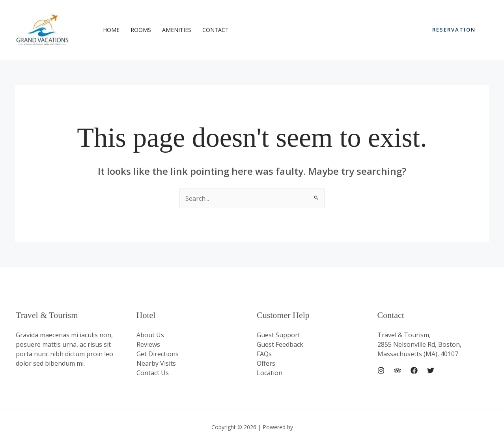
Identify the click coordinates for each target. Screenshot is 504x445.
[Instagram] (381, 370)
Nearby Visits (156, 363)
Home (111, 30)
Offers (266, 363)
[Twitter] (431, 370)
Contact (216, 30)
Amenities (177, 30)
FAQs (264, 354)
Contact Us (153, 373)
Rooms (141, 30)
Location (270, 373)
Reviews (148, 344)
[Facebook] (414, 370)
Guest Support (278, 335)
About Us (150, 335)
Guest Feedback (280, 344)
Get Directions (158, 354)
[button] (454, 30)
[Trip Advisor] (398, 370)
